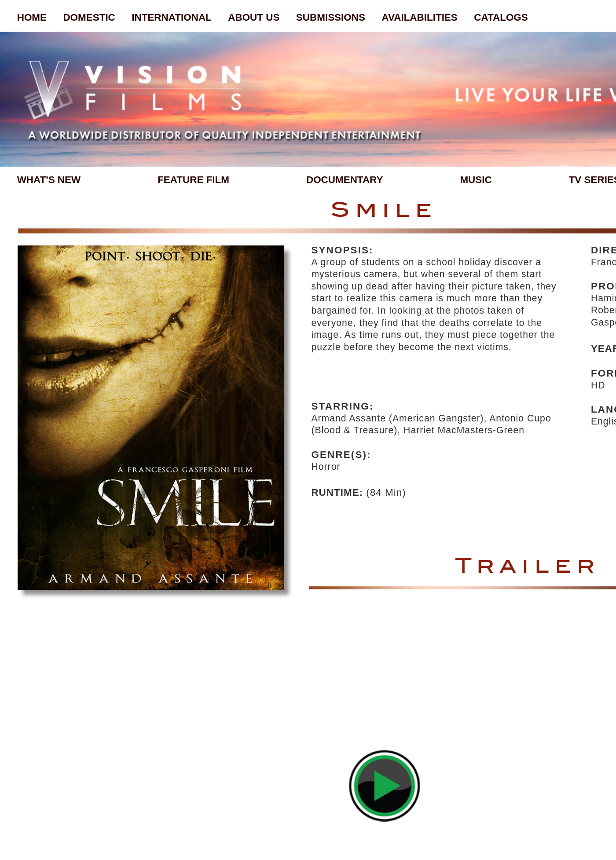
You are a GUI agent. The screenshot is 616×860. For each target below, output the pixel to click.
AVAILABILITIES (419, 17)
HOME (32, 17)
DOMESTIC (89, 17)
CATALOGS (501, 17)
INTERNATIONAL (172, 17)
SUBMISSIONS (331, 17)
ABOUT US (254, 17)
